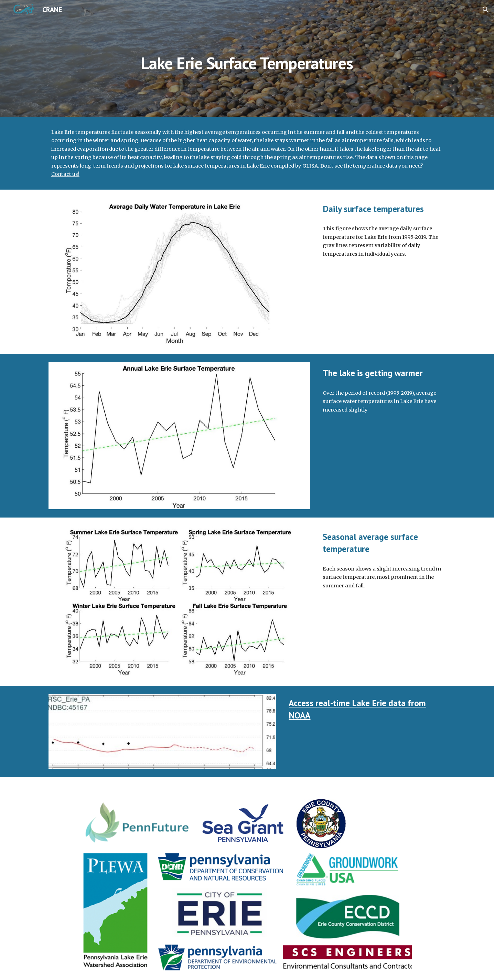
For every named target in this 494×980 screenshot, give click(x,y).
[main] (247, 58)
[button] (486, 10)
